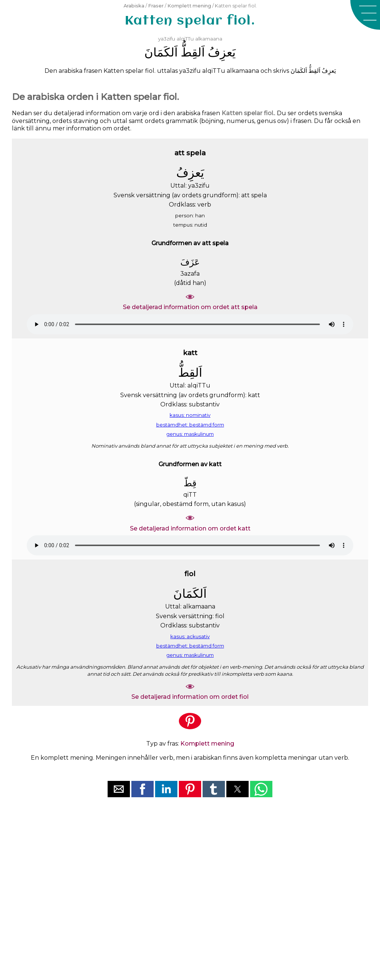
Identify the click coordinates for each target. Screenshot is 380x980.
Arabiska (134, 6)
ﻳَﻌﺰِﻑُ (222, 52)
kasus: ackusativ (190, 636)
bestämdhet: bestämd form (190, 425)
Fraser (156, 6)
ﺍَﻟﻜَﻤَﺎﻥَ (161, 52)
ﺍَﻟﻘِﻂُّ (193, 52)
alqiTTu (185, 39)
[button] (365, 15)
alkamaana (209, 39)
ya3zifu (167, 39)
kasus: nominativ (190, 415)
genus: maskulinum (190, 434)
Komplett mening (189, 6)
